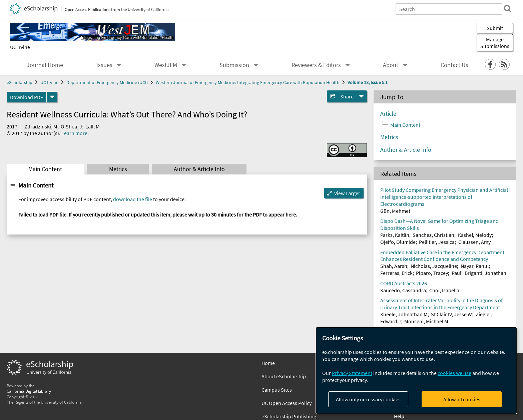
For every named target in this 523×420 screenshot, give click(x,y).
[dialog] (416, 370)
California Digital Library (29, 391)
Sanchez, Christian (433, 235)
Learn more (74, 133)
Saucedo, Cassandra (403, 290)
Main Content (45, 169)
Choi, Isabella (444, 290)
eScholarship (20, 82)
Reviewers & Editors (316, 65)
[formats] (52, 97)
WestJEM (166, 65)
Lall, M (93, 126)
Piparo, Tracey (432, 273)
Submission (234, 65)
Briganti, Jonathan (485, 273)
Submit (495, 28)
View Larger (347, 193)
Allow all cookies (462, 399)
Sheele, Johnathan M (404, 314)
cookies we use (454, 373)
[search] (508, 9)
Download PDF (27, 97)
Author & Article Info (199, 169)
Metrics (118, 169)
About (391, 65)
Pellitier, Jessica (437, 242)
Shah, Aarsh (394, 266)
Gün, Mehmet (395, 211)
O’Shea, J (71, 126)
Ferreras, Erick (396, 273)
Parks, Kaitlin (395, 235)
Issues (104, 65)
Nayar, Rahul (475, 266)
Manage (495, 43)
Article (388, 114)
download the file (133, 199)
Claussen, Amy (474, 242)
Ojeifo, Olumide (398, 242)
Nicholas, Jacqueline (434, 266)
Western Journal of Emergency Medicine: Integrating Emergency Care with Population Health (248, 82)
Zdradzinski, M (41, 126)
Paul (456, 273)
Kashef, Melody (475, 235)
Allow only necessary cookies (368, 399)
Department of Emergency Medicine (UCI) (107, 82)
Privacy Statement (352, 373)
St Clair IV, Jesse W (451, 314)
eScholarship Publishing (289, 416)
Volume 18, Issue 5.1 (368, 82)
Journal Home (45, 65)
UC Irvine (20, 47)
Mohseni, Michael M (426, 321)
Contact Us (454, 65)
